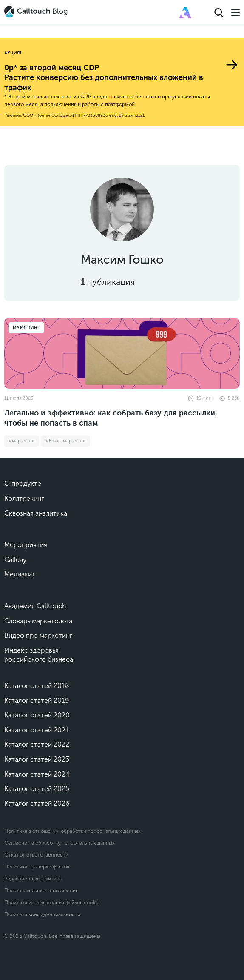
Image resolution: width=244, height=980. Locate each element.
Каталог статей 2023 (37, 759)
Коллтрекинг (24, 498)
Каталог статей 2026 (37, 804)
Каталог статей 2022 (37, 744)
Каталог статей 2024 (37, 774)
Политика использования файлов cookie (52, 903)
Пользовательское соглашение (41, 891)
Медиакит (20, 574)
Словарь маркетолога (38, 621)
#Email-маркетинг (66, 441)
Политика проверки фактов (37, 867)
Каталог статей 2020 (37, 715)
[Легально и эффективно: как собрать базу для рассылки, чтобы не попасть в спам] (122, 353)
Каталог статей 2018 (37, 686)
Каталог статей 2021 (37, 730)
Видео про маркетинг (38, 635)
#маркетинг (22, 441)
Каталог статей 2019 (37, 701)
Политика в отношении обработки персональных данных (72, 831)
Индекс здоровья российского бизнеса (39, 655)
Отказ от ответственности (36, 855)
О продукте (23, 483)
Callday (15, 560)
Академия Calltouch (35, 606)
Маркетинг (26, 328)
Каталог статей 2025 (37, 789)
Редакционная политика (33, 879)
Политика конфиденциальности (42, 914)
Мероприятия (26, 545)
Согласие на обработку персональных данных (60, 843)
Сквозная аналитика (36, 513)
